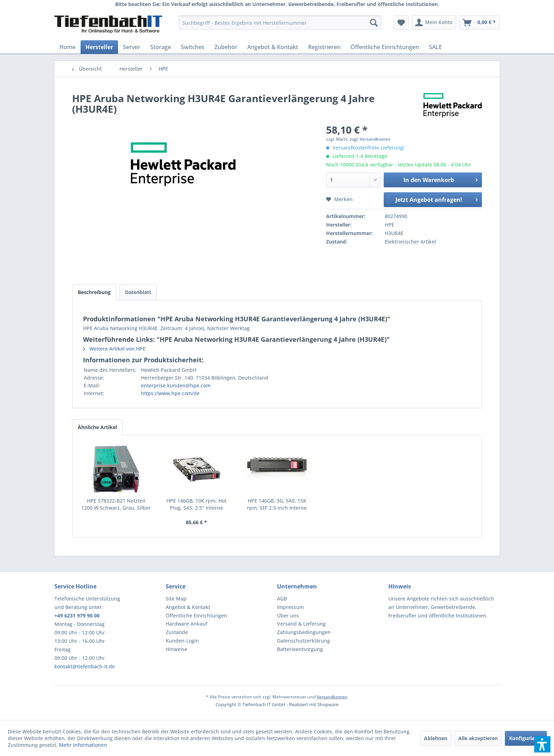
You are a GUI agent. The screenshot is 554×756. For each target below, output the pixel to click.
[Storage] (161, 47)
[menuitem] (280, 23)
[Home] (67, 47)
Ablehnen (436, 738)
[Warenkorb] (479, 23)
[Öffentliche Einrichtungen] (385, 47)
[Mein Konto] (434, 23)
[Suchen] (374, 23)
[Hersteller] (99, 47)
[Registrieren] (324, 47)
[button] (542, 744)
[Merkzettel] (401, 23)
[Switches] (193, 47)
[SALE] (435, 47)
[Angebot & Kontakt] (273, 47)
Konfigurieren (526, 738)
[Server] (132, 47)
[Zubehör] (226, 47)
